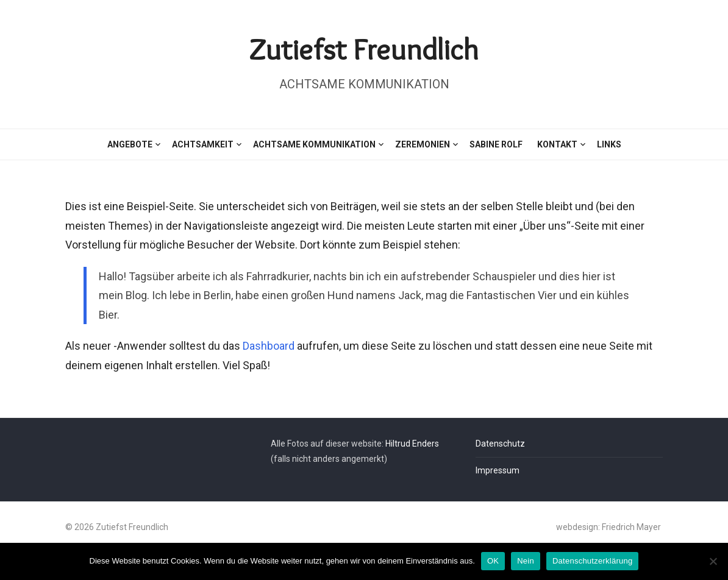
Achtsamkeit (203, 144)
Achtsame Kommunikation (314, 144)
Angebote (130, 144)
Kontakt (557, 144)
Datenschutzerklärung (592, 561)
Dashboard (269, 346)
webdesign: (579, 527)
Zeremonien (423, 144)
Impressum (498, 470)
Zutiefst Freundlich (364, 49)
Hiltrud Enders (412, 444)
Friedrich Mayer (631, 527)
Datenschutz (500, 444)
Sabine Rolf (496, 144)
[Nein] (713, 561)
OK (493, 561)
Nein (526, 561)
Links (609, 144)
